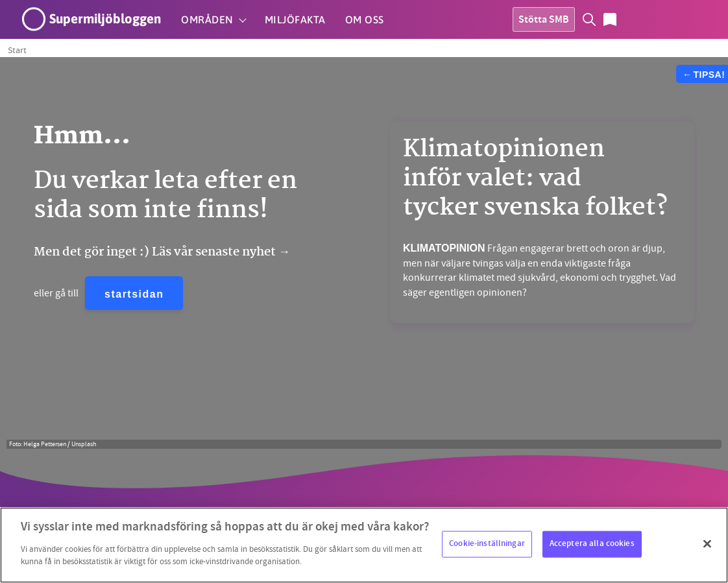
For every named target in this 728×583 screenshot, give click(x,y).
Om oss (365, 19)
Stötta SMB (544, 20)
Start (17, 50)
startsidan (134, 294)
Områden (207, 19)
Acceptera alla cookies (592, 543)
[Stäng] (707, 543)
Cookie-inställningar (487, 543)
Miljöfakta (295, 19)
